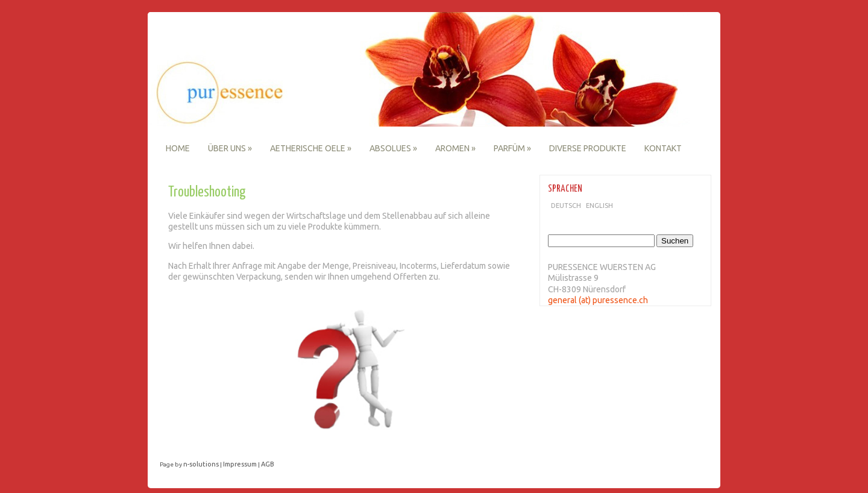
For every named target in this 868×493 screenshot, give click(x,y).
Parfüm (512, 148)
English (599, 206)
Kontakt (663, 148)
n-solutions (201, 464)
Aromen (455, 148)
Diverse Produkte (588, 148)
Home (178, 148)
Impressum (240, 464)
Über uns (230, 148)
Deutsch (566, 206)
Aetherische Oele (311, 148)
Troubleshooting (207, 193)
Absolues (393, 148)
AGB (268, 464)
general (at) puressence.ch (598, 300)
